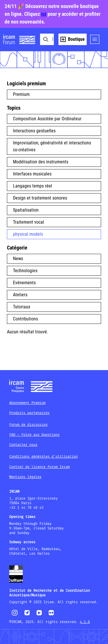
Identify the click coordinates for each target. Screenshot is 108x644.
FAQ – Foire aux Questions (34, 435)
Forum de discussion (28, 425)
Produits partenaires (29, 413)
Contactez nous (23, 445)
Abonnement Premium (27, 403)
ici (44, 14)
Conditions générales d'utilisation (43, 457)
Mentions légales (25, 477)
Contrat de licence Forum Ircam (39, 467)
